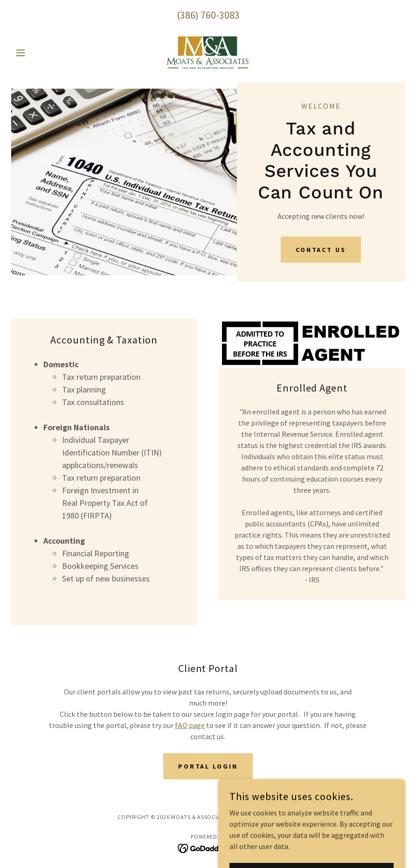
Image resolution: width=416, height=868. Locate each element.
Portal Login (208, 766)
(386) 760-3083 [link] (208, 15)
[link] (208, 53)
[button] (41, 53)
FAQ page (190, 725)
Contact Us (321, 250)
